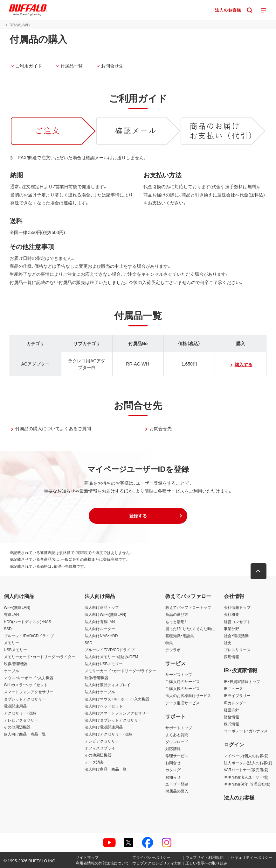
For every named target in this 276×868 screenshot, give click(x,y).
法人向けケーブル (100, 692)
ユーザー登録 (177, 784)
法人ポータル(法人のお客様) (248, 763)
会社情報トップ (237, 607)
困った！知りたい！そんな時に (190, 629)
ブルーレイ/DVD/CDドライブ (29, 636)
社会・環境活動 (236, 636)
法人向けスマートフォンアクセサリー (117, 713)
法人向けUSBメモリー (104, 664)
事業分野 (231, 629)
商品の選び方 (177, 614)
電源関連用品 (15, 706)
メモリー (11, 643)
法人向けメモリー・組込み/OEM (111, 657)
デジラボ (173, 650)
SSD (8, 629)
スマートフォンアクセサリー (29, 692)
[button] (138, 516)
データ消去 (94, 762)
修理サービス (177, 756)
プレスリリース (237, 650)
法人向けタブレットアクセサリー (113, 720)
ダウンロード (177, 742)
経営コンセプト (237, 622)
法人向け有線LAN (100, 622)
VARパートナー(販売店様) (246, 770)
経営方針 (231, 710)
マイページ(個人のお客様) (246, 756)
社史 (228, 643)
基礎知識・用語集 (180, 636)
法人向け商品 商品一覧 (106, 769)
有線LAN (11, 614)
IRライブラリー (237, 695)
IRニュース (233, 688)
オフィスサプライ (100, 748)
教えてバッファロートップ (188, 607)
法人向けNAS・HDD (101, 636)
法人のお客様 (239, 797)
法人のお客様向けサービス (188, 695)
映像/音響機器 (16, 664)
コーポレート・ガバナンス (246, 731)
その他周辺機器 (17, 727)
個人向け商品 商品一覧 (25, 734)
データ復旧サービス (183, 703)
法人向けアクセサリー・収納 (108, 734)
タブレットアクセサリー (25, 699)
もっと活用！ (176, 622)
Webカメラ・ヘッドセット (26, 685)
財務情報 (231, 717)
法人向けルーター (100, 629)
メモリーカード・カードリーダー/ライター (40, 657)
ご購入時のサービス (183, 681)
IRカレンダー (235, 703)
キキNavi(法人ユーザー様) (246, 777)
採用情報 (231, 657)
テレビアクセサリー (21, 720)
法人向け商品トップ (102, 607)
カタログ (173, 770)
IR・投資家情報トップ (242, 681)
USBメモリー (15, 650)
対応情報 (173, 749)
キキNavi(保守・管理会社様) (247, 784)
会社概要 (231, 614)
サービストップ (179, 674)
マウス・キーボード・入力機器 (29, 678)
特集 (169, 643)
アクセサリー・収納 (20, 713)
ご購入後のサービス (183, 688)
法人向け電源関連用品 (104, 727)
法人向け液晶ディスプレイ (107, 685)
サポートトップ (179, 728)
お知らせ (173, 777)
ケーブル (11, 671)
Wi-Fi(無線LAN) (17, 607)
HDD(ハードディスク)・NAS (28, 622)
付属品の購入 (177, 791)
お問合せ (173, 763)
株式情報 (231, 724)
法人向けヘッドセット (104, 706)
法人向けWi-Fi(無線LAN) (105, 614)
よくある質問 (177, 735)
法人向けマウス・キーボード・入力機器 (117, 699)
